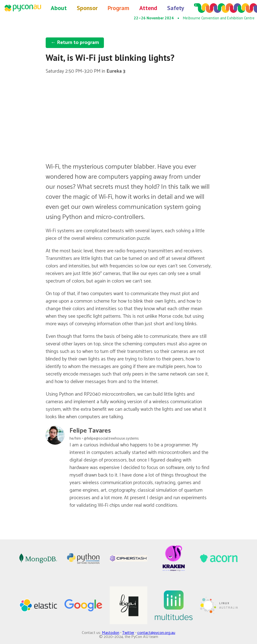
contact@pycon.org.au (156, 633)
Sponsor (87, 8)
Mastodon (111, 633)
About (59, 8)
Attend (148, 8)
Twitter (128, 633)
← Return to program (75, 43)
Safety (176, 8)
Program (118, 8)
